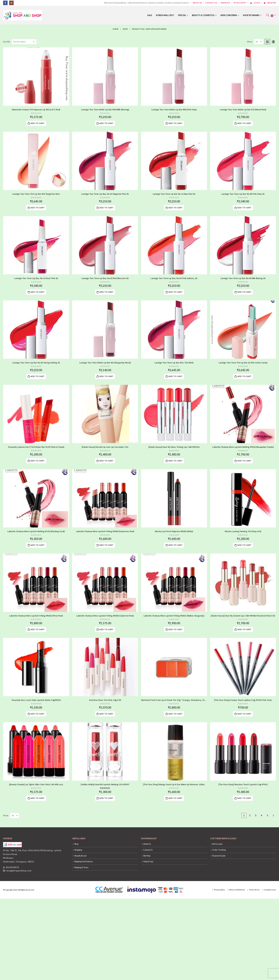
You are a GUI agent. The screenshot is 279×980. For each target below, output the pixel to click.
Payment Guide (219, 856)
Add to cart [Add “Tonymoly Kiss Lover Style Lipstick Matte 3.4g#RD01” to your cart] (37, 714)
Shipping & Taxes (81, 867)
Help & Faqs (148, 862)
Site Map (147, 856)
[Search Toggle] (268, 15)
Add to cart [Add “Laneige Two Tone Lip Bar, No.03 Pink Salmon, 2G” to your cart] (175, 292)
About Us (197, 3)
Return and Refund (237, 890)
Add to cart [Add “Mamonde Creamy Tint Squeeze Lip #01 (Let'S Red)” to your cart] (37, 123)
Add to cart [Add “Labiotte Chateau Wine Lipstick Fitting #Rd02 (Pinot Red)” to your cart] (37, 629)
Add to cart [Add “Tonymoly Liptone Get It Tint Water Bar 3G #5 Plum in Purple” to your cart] (37, 461)
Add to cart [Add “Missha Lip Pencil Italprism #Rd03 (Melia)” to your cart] (175, 545)
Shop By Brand (251, 15)
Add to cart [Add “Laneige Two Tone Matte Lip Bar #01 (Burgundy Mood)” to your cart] (106, 376)
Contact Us (211, 3)
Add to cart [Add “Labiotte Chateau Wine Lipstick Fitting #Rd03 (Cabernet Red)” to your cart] (106, 629)
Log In (255, 3)
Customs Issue (270, 890)
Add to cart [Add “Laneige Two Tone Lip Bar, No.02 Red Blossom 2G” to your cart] (106, 292)
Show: (250, 42)
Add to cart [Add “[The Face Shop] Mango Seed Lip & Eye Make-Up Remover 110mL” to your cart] (175, 798)
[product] (36, 77)
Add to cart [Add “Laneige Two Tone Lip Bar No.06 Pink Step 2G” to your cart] (244, 208)
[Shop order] (24, 42)
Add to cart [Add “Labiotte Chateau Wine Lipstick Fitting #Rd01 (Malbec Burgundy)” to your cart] (175, 629)
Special (182, 15)
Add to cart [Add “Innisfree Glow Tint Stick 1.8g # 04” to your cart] (106, 714)
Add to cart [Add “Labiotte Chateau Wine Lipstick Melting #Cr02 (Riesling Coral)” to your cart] (37, 545)
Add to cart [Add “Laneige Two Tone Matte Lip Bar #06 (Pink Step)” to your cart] (175, 123)
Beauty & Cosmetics (203, 15)
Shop (76, 844)
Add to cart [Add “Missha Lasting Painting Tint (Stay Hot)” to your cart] (244, 545)
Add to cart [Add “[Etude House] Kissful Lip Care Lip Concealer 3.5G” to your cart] (106, 461)
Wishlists (225, 3)
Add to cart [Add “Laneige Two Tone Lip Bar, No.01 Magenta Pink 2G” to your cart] (106, 208)
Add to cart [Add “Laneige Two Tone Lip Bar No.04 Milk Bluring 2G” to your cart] (244, 292)
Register (270, 3)
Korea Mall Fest (165, 15)
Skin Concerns (229, 15)
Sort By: (7, 42)
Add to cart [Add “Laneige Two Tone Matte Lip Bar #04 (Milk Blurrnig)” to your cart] (106, 123)
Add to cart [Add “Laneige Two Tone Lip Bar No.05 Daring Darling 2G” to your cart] (37, 376)
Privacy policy (219, 890)
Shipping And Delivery (84, 862)
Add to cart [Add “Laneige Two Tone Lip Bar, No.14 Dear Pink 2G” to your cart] (37, 292)
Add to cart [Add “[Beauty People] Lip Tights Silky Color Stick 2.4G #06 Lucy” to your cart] (37, 798)
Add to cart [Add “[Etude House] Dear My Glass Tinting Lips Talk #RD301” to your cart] (175, 461)
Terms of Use (254, 890)
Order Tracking (219, 850)
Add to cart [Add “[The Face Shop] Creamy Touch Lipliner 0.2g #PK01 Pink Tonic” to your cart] (244, 714)
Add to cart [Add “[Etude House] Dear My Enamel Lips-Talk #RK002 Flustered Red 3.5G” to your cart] (244, 629)
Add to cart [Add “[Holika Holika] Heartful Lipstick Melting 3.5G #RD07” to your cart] (106, 798)
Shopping (78, 850)
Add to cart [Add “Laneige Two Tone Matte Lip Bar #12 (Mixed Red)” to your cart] (244, 123)
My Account (240, 3)
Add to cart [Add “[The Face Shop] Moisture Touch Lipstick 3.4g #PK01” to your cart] (244, 798)
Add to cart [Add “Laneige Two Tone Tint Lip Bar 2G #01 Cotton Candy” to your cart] (244, 376)
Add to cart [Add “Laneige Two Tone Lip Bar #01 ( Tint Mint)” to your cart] (175, 376)
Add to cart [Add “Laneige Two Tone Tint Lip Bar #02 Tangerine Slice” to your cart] (37, 208)
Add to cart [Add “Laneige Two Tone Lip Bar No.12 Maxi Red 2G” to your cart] (175, 208)
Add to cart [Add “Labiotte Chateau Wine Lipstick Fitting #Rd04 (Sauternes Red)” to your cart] (106, 545)
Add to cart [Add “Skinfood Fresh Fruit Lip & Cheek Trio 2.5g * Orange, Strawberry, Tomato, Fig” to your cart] (175, 714)
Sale (150, 15)
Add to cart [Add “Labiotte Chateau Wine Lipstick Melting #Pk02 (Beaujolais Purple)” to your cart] (244, 461)
